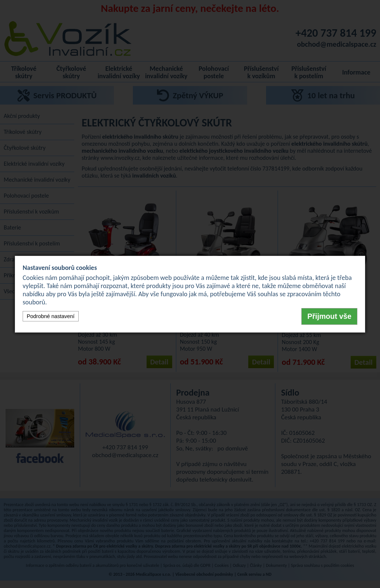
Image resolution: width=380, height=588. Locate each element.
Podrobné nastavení (51, 316)
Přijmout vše (329, 316)
